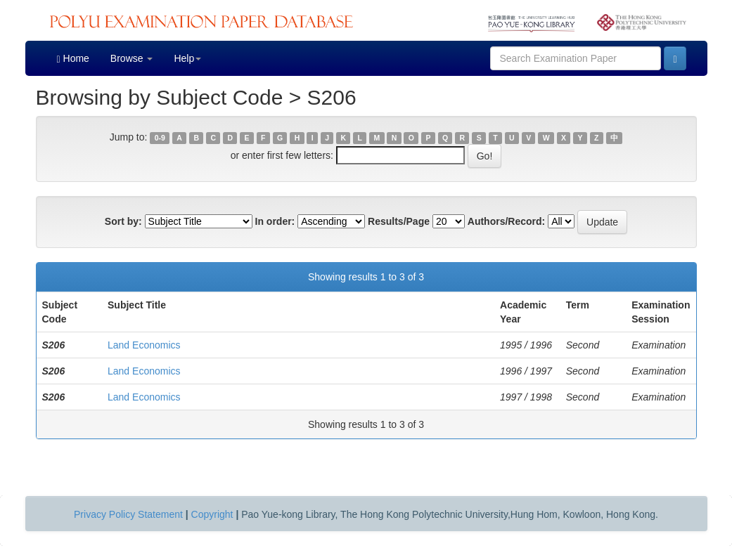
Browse (132, 58)
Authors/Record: (506, 221)
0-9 (160, 138)
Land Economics (144, 345)
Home (73, 59)
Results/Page (399, 221)
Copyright (212, 514)
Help (187, 58)
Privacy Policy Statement (128, 514)
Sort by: (123, 221)
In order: (275, 221)
